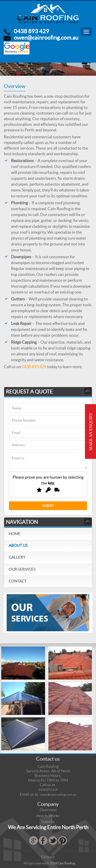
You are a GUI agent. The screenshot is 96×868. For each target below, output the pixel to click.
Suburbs (48, 822)
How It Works (48, 816)
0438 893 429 (31, 31)
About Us (18, 545)
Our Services (22, 569)
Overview (48, 810)
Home (15, 534)
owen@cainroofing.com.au (46, 38)
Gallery (17, 557)
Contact (18, 581)
